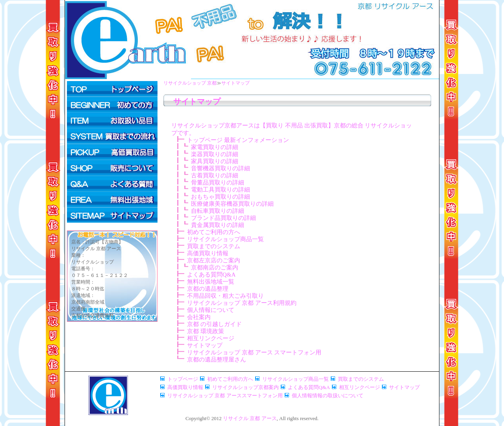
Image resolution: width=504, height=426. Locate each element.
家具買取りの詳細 (215, 161)
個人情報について (211, 310)
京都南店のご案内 (215, 267)
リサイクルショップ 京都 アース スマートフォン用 (254, 352)
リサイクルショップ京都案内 (246, 387)
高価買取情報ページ (112, 152)
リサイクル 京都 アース (250, 418)
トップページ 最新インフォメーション (238, 140)
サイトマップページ (112, 215)
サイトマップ (235, 83)
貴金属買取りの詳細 (218, 225)
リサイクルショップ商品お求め (112, 168)
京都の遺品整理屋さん (217, 360)
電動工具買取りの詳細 (220, 190)
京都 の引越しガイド (214, 324)
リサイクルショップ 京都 (190, 83)
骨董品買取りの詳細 (218, 183)
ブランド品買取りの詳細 (223, 218)
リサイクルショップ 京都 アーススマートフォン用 (225, 396)
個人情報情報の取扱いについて (328, 396)
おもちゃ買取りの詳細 (220, 197)
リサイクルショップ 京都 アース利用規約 (242, 303)
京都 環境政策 (206, 331)
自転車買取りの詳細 (218, 211)
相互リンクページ (211, 338)
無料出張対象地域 (112, 199)
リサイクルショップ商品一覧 (225, 239)
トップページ (112, 89)
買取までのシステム (112, 136)
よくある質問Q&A (112, 183)
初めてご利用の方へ (112, 105)
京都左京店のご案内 (214, 260)
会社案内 (199, 317)
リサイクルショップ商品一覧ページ (112, 120)
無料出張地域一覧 (211, 282)
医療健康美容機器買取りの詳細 (232, 204)
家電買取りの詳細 (215, 147)
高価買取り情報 (208, 253)
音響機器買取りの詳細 (220, 168)
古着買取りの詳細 (215, 175)
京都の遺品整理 (208, 289)
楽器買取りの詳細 (215, 154)
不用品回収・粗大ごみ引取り (225, 296)
